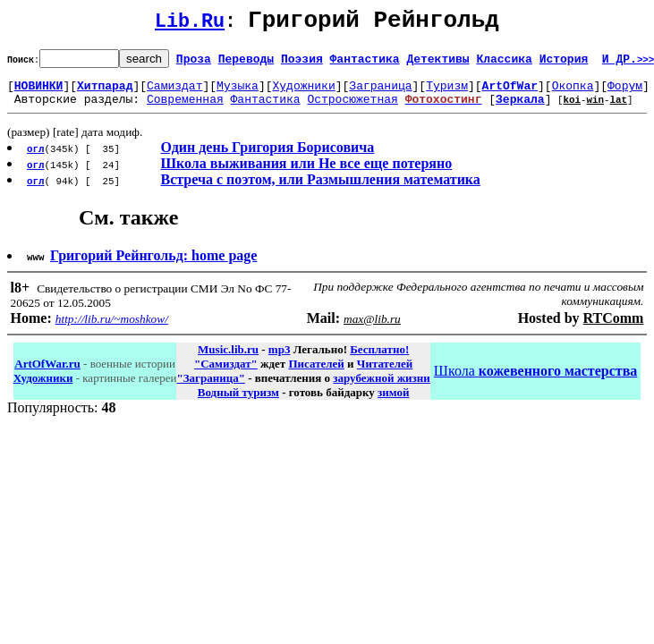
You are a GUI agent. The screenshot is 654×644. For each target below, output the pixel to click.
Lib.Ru (190, 25)
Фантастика (365, 64)
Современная (185, 109)
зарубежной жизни (382, 389)
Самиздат (174, 93)
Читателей (385, 374)
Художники (303, 93)
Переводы (246, 64)
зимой (393, 403)
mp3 (280, 360)
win (595, 110)
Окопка (573, 93)
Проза (194, 64)
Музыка (238, 93)
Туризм (447, 93)
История (564, 64)
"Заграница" (210, 389)
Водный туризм (238, 403)
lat (618, 110)
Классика (504, 64)
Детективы (437, 64)
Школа (535, 381)
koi (572, 110)
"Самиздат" (226, 374)
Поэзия (302, 64)
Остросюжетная (352, 109)
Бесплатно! (379, 360)
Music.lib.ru (228, 360)
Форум (625, 93)
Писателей (316, 374)
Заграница (380, 93)
